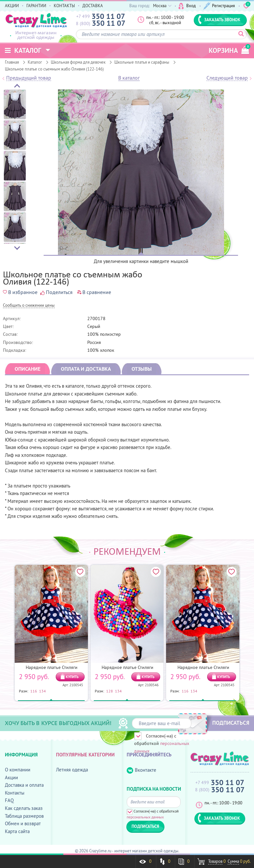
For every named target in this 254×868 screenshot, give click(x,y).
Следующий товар (227, 78)
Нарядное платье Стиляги (52, 667)
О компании (18, 770)
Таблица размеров (24, 816)
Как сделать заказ (24, 808)
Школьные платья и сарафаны (142, 62)
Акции (11, 777)
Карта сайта (17, 831)
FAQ (9, 800)
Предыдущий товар (29, 78)
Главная (12, 62)
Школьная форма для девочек (78, 62)
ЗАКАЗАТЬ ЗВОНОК (219, 20)
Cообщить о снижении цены (29, 306)
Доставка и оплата (24, 785)
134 (42, 691)
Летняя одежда (72, 770)
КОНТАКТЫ (64, 6)
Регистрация (219, 6)
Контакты (15, 793)
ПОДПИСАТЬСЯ (231, 723)
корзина (229, 49)
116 (34, 691)
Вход (187, 6)
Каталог (35, 62)
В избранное (20, 292)
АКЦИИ (12, 6)
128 (110, 691)
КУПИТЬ (72, 677)
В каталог (129, 78)
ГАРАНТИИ (36, 6)
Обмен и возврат (23, 823)
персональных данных (145, 817)
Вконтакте (141, 770)
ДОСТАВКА (93, 6)
